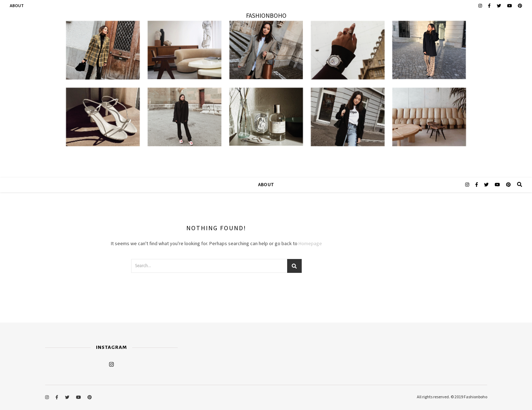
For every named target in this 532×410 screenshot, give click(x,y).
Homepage (310, 244)
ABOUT (17, 6)
